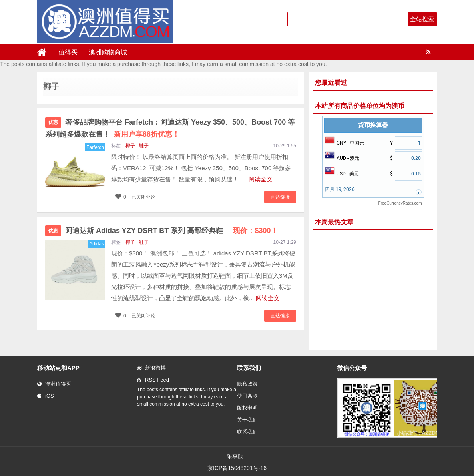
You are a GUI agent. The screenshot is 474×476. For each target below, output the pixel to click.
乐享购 (235, 456)
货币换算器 (373, 125)
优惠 (53, 122)
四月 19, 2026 (340, 189)
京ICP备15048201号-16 (237, 468)
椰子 (130, 146)
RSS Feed (153, 380)
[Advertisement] (373, 290)
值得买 (68, 52)
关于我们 (247, 420)
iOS (46, 396)
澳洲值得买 (54, 384)
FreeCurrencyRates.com (400, 203)
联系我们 (247, 432)
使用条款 (247, 396)
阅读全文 (261, 179)
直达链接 (280, 197)
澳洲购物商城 (108, 52)
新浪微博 (151, 368)
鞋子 (144, 146)
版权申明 (247, 408)
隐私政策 (247, 384)
